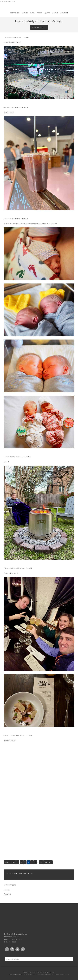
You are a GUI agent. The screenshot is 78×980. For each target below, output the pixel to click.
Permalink (26, 37)
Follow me (7, 894)
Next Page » (48, 862)
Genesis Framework (47, 975)
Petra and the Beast (11, 573)
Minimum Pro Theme (30, 975)
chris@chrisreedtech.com (18, 934)
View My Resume (39, 27)
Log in (67, 975)
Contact (52, 972)
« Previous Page (10, 862)
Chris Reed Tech (39, 6)
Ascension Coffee (10, 740)
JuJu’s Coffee (9, 112)
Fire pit (6, 462)
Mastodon (4, 1)
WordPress (60, 975)
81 (41, 862)
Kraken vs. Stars (9, 42)
